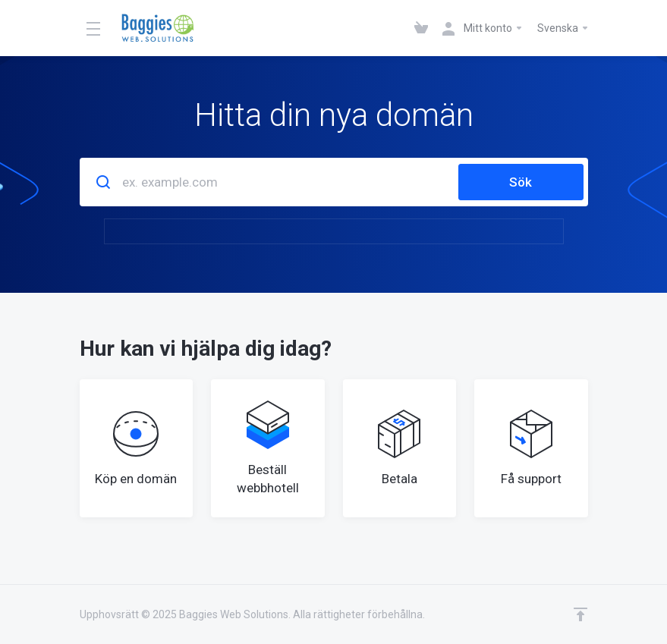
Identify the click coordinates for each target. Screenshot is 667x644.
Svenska (563, 28)
